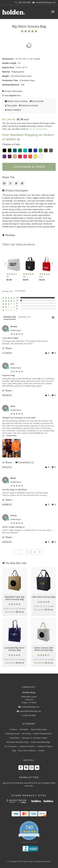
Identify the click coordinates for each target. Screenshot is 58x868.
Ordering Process (12, 734)
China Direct (15, 738)
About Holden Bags (39, 729)
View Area (11, 96)
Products (13, 729)
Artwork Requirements (42, 734)
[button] (5, 264)
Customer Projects (45, 746)
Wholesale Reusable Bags (17, 742)
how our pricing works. (38, 129)
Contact (41, 751)
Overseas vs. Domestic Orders (34, 738)
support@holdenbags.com (29, 711)
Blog (14, 751)
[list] (29, 449)
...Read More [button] (11, 436)
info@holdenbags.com (29, 707)
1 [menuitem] (24, 552)
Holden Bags (30, 692)
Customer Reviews (27, 746)
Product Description (12, 91)
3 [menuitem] (34, 552)
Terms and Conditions (27, 751)
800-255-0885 (29, 715)
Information (24, 729)
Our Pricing (26, 734)
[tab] (10, 318)
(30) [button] (18, 298)
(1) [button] (17, 300)
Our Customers (11, 746)
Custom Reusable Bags (40, 742)
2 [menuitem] (29, 552)
